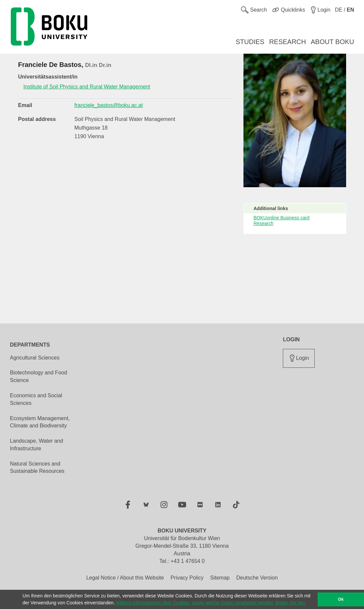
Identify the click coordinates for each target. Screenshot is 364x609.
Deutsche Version (257, 578)
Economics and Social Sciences (36, 399)
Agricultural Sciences (35, 358)
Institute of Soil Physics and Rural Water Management (87, 87)
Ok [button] (341, 599)
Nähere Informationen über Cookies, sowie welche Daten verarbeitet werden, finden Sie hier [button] (211, 603)
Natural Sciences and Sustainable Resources (37, 468)
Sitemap (220, 578)
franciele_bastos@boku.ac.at (109, 105)
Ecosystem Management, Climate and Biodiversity (40, 422)
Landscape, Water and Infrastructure (36, 445)
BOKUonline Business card (282, 218)
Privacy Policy (187, 578)
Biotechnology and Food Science (39, 376)
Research (264, 223)
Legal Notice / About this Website (125, 578)
